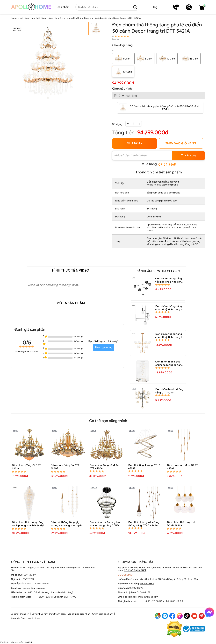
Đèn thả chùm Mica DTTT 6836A (182, 467)
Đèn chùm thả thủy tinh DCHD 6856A (181, 524)
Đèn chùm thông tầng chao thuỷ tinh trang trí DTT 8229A (169, 308)
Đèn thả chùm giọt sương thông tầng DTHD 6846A (144, 524)
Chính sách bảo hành (103, 614)
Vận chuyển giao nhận (79, 614)
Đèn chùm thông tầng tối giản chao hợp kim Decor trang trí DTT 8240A (169, 280)
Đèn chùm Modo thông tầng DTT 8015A (169, 391)
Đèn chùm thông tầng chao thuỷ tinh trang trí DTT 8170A (169, 336)
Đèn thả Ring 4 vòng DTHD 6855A (144, 467)
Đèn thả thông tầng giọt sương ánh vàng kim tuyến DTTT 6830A (67, 524)
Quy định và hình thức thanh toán (49, 614)
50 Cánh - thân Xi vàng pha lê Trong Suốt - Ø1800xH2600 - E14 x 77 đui (165, 108)
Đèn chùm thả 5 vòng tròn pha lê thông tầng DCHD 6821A (105, 524)
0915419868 (167, 165)
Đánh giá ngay (104, 348)
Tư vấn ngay (189, 155)
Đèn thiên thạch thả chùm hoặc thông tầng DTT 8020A (169, 363)
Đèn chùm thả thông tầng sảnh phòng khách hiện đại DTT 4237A (28, 524)
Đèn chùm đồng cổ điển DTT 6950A (104, 467)
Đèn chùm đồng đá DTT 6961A (26, 467)
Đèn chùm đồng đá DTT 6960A (65, 467)
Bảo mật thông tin (20, 614)
